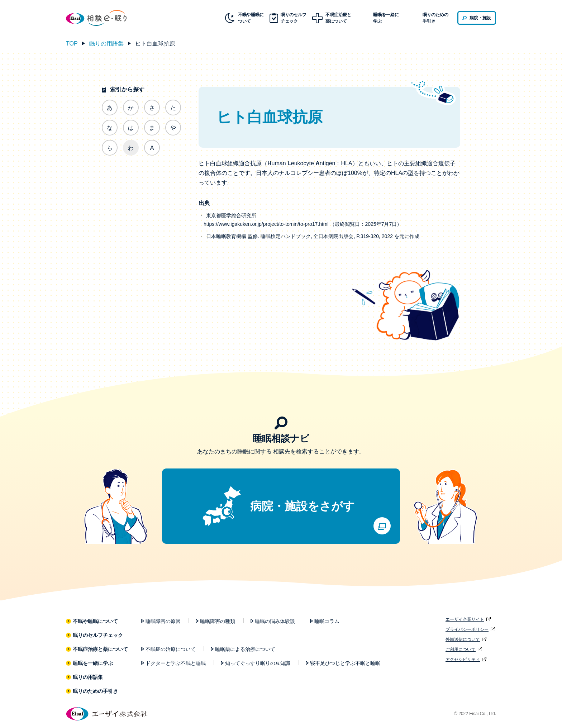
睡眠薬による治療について (245, 649)
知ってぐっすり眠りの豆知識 (258, 663)
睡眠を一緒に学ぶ (93, 663)
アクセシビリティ (463, 660)
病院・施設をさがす (303, 506)
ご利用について (461, 650)
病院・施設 (480, 18)
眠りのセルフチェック (98, 635)
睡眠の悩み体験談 (275, 621)
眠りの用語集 (106, 44)
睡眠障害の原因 (163, 621)
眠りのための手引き (435, 18)
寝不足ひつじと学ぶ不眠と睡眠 (345, 663)
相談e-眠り (102, 18)
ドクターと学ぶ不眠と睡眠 (176, 663)
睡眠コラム (327, 621)
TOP (72, 44)
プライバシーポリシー (467, 629)
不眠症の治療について (171, 649)
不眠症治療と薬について (101, 649)
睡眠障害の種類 (218, 621)
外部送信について (463, 639)
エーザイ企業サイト (465, 619)
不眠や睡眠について (96, 621)
